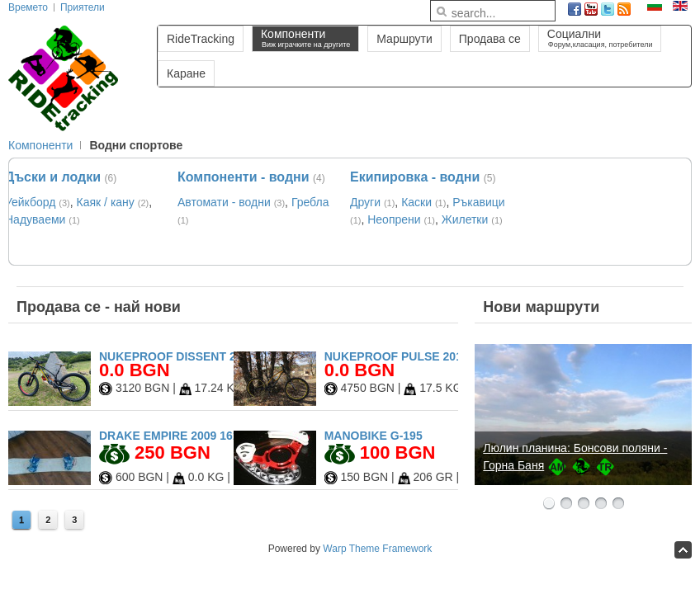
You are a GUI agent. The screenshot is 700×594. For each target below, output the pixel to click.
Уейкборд (30, 202)
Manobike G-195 (374, 436)
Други (365, 202)
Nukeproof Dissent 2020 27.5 (190, 356)
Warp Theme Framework (377, 549)
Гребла (310, 202)
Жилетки (465, 219)
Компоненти (40, 145)
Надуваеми (35, 219)
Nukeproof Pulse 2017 (397, 356)
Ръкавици (478, 202)
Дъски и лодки (53, 177)
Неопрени (394, 219)
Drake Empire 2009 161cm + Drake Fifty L (228, 436)
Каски (416, 202)
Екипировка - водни (415, 177)
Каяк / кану (106, 202)
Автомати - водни (224, 202)
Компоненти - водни (244, 177)
